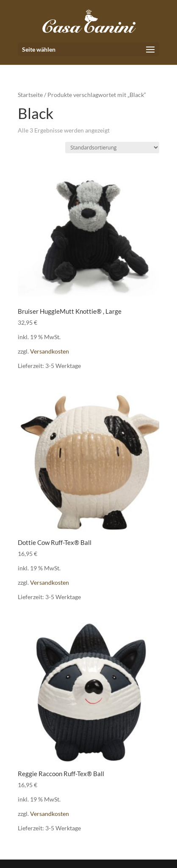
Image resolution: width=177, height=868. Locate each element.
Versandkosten (50, 351)
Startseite (30, 95)
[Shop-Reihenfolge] (112, 148)
